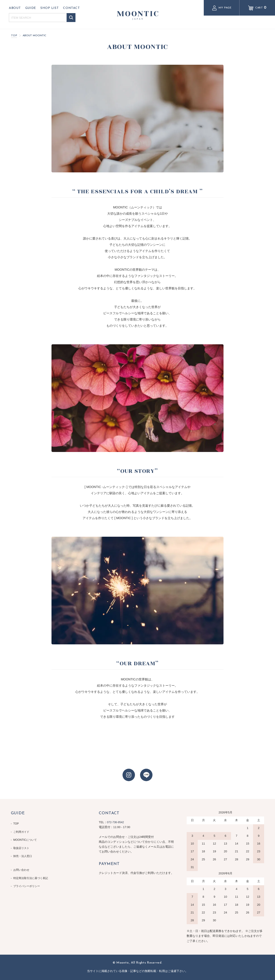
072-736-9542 (116, 822)
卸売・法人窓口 (23, 852)
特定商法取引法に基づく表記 (32, 872)
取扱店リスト (22, 845)
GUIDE (31, 8)
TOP (14, 36)
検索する (71, 18)
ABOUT (15, 8)
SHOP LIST (49, 8)
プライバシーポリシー (28, 879)
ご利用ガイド (22, 830)
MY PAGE (222, 8)
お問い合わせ (22, 865)
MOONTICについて (26, 838)
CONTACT (71, 8)
